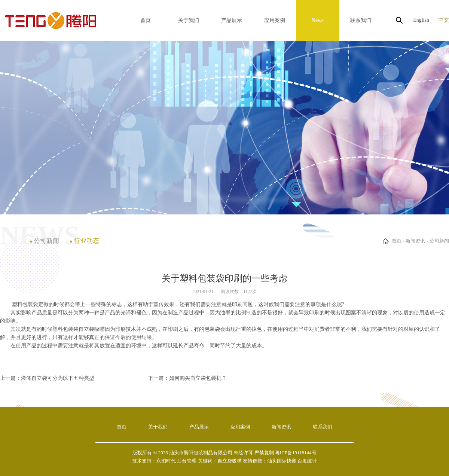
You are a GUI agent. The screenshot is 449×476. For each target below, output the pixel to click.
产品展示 (232, 20)
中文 (444, 20)
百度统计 (307, 461)
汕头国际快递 (282, 461)
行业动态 (86, 241)
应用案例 (275, 20)
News (318, 20)
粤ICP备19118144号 (296, 453)
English (421, 20)
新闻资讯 (415, 241)
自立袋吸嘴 (92, 329)
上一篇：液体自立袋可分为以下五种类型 (47, 378)
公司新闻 (439, 241)
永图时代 (166, 461)
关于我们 (189, 20)
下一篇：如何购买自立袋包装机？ (187, 378)
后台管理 (187, 461)
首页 (146, 20)
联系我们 (361, 20)
